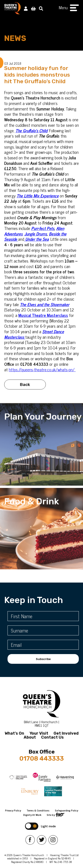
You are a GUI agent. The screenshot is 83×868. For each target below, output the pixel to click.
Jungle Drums (36, 234)
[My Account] (26, 8)
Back (25, 387)
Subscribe (43, 659)
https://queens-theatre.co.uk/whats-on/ (42, 369)
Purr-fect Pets (43, 228)
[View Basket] (33, 8)
